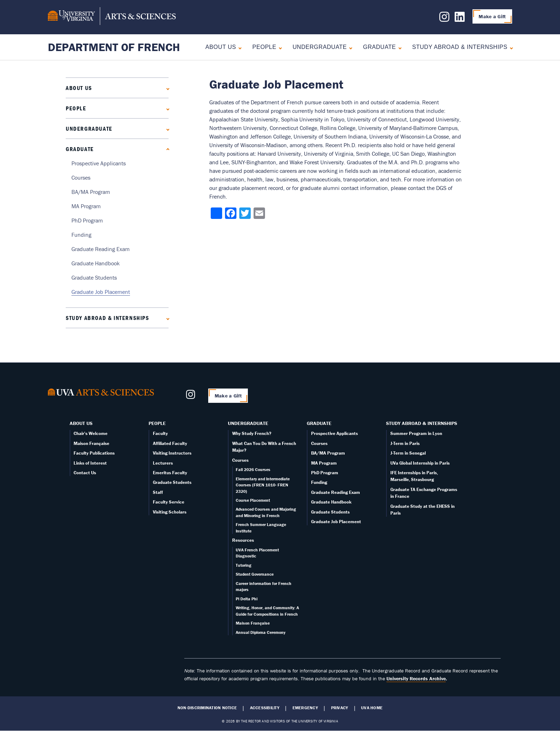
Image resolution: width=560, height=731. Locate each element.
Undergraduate (320, 47)
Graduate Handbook (96, 263)
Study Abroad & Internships (460, 47)
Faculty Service (169, 502)
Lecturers (163, 463)
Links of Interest (90, 463)
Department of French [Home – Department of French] (114, 47)
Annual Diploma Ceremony (261, 632)
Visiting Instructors (172, 453)
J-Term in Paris (405, 443)
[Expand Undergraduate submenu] (349, 47)
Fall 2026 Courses (253, 469)
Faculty (160, 433)
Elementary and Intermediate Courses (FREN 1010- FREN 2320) (263, 485)
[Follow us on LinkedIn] (460, 19)
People (264, 47)
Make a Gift (492, 16)
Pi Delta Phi (247, 599)
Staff (158, 492)
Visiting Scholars (170, 512)
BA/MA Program (91, 192)
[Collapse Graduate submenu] (398, 47)
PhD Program (87, 220)
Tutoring (244, 565)
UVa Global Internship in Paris (420, 463)
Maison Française (91, 443)
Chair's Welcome (91, 433)
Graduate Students (94, 277)
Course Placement (253, 500)
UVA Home (372, 708)
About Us (221, 47)
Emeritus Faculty (170, 473)
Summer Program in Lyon (416, 433)
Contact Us (85, 473)
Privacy (340, 708)
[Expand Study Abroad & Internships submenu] (510, 47)
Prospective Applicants (99, 163)
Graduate (379, 47)
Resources (243, 540)
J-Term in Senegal (408, 453)
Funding (81, 235)
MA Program (86, 206)
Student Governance (255, 574)
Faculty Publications (94, 453)
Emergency (305, 708)
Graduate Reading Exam (101, 249)
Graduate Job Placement (101, 292)
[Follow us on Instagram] (444, 19)
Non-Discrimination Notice (207, 708)
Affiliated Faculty (170, 443)
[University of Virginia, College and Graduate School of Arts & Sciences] (112, 17)
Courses (81, 177)
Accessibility (265, 708)
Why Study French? (252, 433)
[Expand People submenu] (279, 47)
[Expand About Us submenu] (238, 47)
